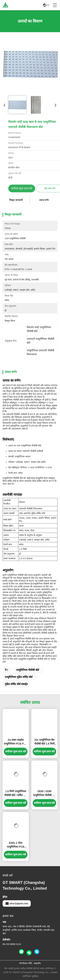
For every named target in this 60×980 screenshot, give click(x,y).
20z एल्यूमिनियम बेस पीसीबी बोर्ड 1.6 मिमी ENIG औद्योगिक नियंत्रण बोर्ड (44, 742)
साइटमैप (37, 963)
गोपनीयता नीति (26, 963)
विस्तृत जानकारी (16, 200)
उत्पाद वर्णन (44, 200)
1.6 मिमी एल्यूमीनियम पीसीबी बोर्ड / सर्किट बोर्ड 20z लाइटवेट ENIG (16, 794)
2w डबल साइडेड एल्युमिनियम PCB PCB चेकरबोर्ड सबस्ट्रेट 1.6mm (16, 742)
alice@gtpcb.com (17, 903)
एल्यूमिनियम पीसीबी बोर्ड (28, 670)
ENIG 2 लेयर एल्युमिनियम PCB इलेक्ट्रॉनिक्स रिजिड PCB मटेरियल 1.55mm (16, 845)
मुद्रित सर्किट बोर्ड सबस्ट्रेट (16, 684)
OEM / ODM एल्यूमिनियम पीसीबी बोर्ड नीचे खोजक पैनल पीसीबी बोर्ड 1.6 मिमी (44, 794)
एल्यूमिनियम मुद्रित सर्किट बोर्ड (19, 677)
